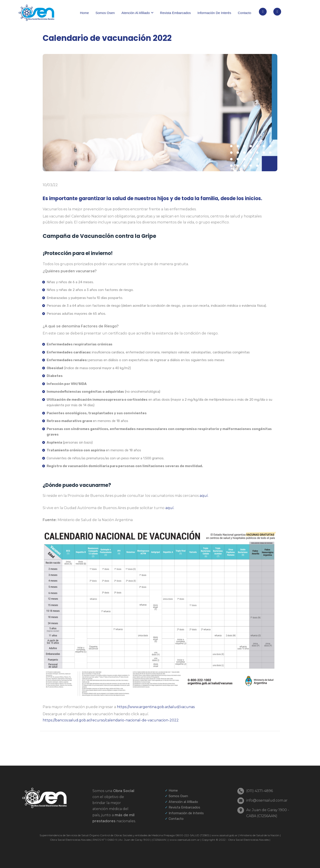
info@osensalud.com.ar (267, 800)
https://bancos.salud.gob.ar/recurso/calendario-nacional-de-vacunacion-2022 (111, 720)
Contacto (244, 13)
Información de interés (214, 13)
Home (84, 13)
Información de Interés (186, 813)
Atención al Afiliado (183, 802)
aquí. (204, 496)
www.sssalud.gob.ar (224, 835)
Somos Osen (105, 13)
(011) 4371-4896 (260, 791)
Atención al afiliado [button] (136, 13)
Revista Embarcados (175, 13)
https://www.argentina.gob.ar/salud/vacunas (156, 707)
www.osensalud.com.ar (184, 840)
